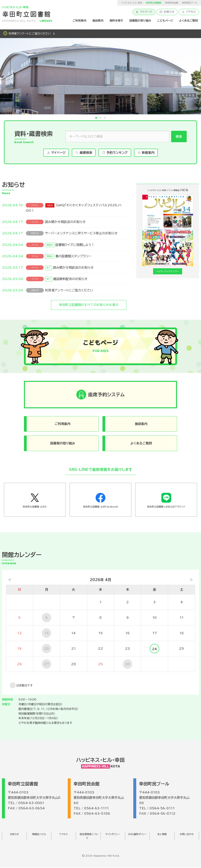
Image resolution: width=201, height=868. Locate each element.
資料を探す (116, 21)
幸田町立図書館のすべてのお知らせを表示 (89, 305)
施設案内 (98, 21)
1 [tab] (96, 118)
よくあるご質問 (188, 21)
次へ (189, 78)
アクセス (189, 12)
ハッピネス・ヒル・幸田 (132, 3)
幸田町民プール (190, 3)
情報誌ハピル (39, 834)
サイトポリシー (113, 834)
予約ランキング (115, 153)
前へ (12, 78)
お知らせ (167, 12)
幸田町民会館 (172, 3)
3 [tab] (105, 118)
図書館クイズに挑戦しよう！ (75, 245)
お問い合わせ (187, 834)
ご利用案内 (79, 21)
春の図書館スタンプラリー (73, 256)
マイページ (144, 12)
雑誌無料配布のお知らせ (70, 279)
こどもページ (165, 21)
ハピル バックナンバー (168, 271)
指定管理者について (89, 836)
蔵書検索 (84, 153)
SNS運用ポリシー (138, 834)
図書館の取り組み (140, 21)
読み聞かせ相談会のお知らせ (65, 222)
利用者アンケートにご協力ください (30, 34)
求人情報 (162, 834)
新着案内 (146, 153)
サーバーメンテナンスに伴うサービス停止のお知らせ (81, 233)
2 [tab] (100, 118)
